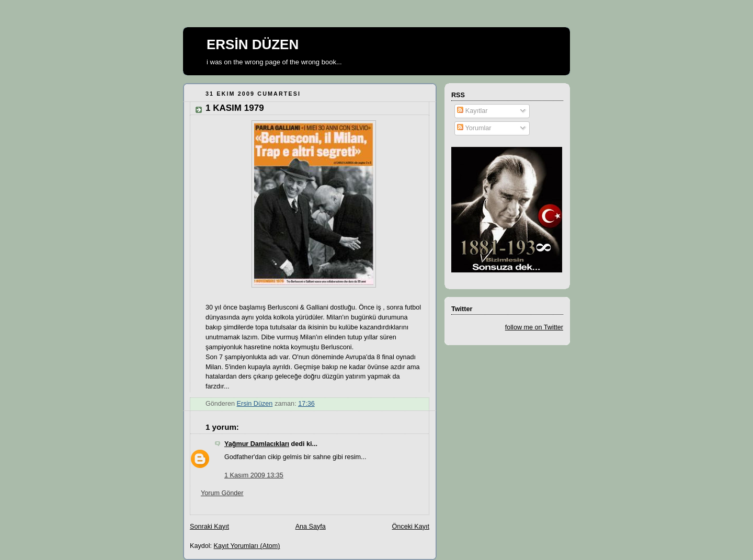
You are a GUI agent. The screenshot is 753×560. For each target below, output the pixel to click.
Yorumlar (474, 128)
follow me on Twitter (534, 327)
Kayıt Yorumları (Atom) (247, 546)
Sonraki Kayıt (209, 527)
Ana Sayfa (311, 527)
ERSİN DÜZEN (253, 44)
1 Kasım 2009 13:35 (254, 475)
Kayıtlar (472, 111)
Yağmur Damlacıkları (257, 444)
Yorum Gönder (222, 493)
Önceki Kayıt (411, 527)
